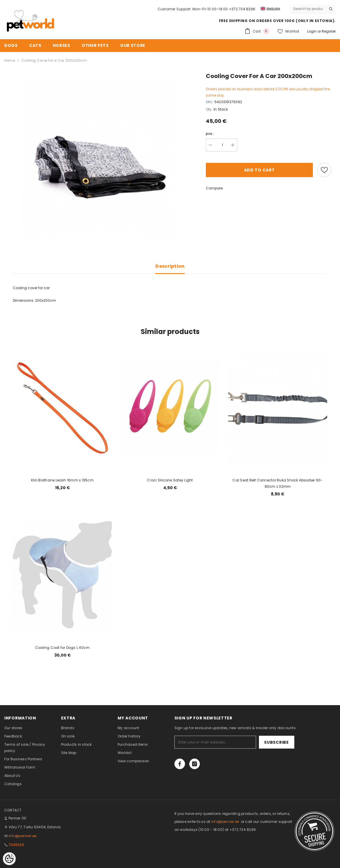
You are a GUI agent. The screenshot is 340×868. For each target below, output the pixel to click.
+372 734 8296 (242, 9)
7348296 (16, 845)
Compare (214, 188)
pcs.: (210, 134)
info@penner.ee (22, 836)
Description (170, 266)
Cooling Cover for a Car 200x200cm (54, 60)
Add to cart (259, 170)
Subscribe (276, 742)
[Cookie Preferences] (9, 859)
